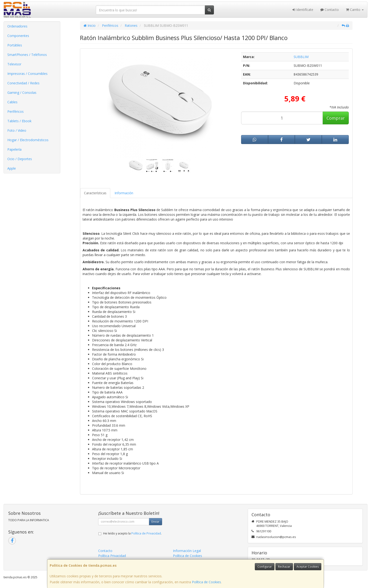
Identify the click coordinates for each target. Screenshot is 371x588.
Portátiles (15, 45)
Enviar (155, 522)
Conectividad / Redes (23, 83)
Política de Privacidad (146, 533)
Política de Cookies (206, 582)
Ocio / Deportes (20, 159)
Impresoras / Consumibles (27, 74)
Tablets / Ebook (19, 121)
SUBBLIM (301, 57)
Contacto (330, 10)
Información (124, 193)
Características (95, 193)
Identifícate (303, 10)
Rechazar (284, 567)
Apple (12, 168)
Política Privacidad (112, 556)
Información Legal (187, 551)
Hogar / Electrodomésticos (28, 140)
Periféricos (15, 111)
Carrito (355, 10)
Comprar (336, 118)
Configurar (265, 567)
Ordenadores (17, 26)
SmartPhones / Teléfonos (27, 55)
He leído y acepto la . (132, 533)
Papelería (14, 149)
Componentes (18, 36)
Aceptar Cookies (308, 567)
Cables (12, 102)
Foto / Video (17, 130)
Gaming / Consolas (22, 93)
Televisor (14, 64)
